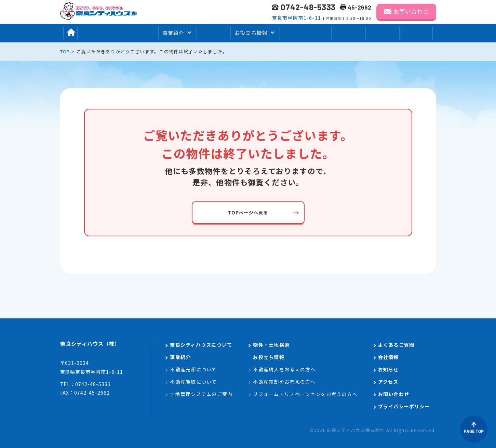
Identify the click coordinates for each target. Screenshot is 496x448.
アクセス (424, 33)
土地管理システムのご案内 (201, 394)
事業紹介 (180, 357)
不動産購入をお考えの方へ (284, 369)
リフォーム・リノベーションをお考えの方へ (305, 394)
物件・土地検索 (271, 345)
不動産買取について (193, 382)
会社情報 (352, 33)
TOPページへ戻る (248, 212)
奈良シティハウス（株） (100, 345)
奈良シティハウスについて (117, 33)
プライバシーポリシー (404, 406)
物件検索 (214, 33)
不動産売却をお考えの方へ (284, 382)
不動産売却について (193, 369)
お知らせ (388, 33)
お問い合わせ (411, 11)
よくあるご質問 (307, 33)
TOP (65, 51)
